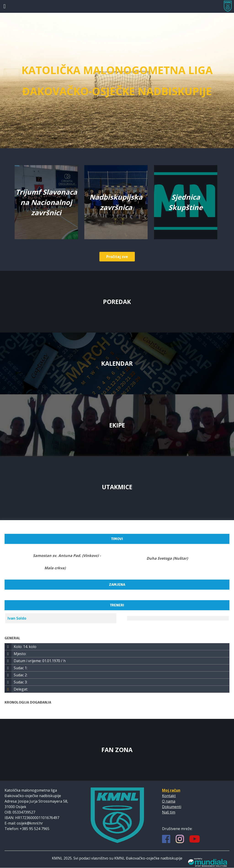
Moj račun (171, 790)
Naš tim (169, 812)
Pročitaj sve (117, 257)
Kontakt (169, 796)
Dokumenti (172, 807)
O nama (169, 801)
